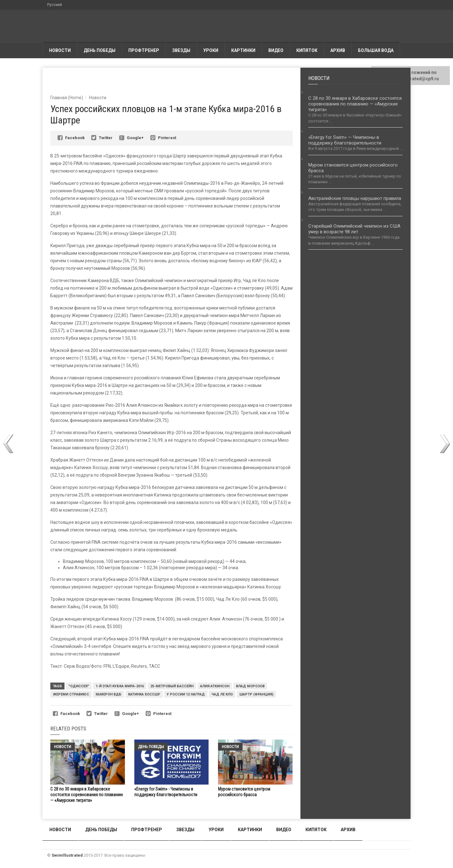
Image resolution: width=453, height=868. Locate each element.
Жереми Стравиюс (71, 694)
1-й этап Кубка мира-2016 (120, 686)
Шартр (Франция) (256, 694)
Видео (276, 50)
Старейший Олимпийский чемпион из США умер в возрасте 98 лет (354, 229)
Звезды (181, 50)
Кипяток (307, 50)
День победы (100, 50)
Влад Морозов (250, 686)
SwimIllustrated (67, 855)
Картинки (243, 50)
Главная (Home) (67, 98)
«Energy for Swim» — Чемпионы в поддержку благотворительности (345, 140)
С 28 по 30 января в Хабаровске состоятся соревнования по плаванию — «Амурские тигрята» (87, 795)
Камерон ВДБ (109, 694)
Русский (55, 5)
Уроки (211, 50)
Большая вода (376, 50)
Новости (60, 50)
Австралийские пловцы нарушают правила (355, 198)
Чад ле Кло (222, 694)
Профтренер (144, 50)
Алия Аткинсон (215, 686)
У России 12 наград (186, 694)
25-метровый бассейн (172, 686)
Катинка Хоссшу (144, 694)
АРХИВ (338, 50)
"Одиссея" (79, 686)
